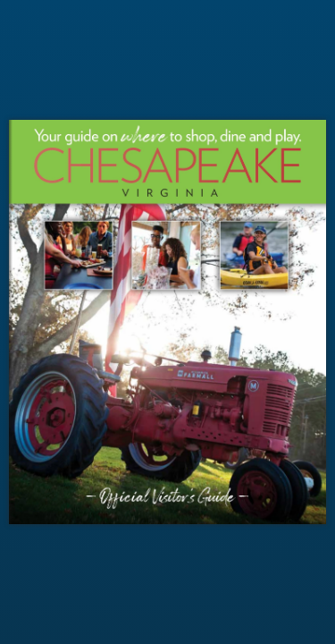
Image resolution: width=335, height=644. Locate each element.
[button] (314, 322)
